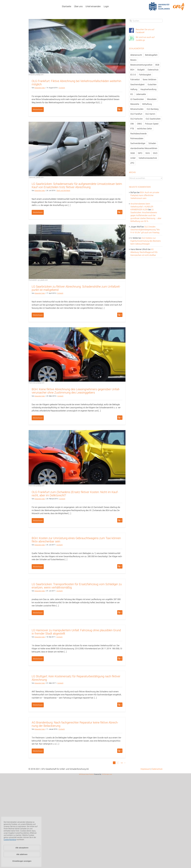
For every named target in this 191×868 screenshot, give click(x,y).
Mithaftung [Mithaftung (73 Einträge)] (147, 104)
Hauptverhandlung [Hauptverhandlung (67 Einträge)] (148, 89)
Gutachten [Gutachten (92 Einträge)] (152, 84)
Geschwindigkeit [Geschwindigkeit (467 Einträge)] (137, 84)
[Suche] (131, 21)
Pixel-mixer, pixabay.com (36, 383)
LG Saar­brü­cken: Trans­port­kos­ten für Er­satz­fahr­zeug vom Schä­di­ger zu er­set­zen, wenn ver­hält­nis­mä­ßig (77, 586)
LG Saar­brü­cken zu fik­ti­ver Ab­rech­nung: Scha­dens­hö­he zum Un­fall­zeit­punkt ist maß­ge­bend (76, 288)
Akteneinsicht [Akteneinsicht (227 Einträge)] (136, 55)
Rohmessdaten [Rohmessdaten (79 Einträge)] (137, 138)
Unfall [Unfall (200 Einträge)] (133, 158)
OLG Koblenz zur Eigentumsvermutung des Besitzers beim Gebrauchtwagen (146, 241)
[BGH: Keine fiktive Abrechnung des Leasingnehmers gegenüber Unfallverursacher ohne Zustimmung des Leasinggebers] (77, 354)
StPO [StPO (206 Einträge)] (140, 153)
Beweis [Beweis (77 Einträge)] (133, 60)
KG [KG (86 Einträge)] (132, 94)
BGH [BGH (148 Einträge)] (132, 70)
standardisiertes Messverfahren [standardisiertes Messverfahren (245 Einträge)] (144, 148)
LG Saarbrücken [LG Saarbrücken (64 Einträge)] (137, 99)
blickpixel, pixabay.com (36, 75)
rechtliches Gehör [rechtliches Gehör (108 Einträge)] (144, 129)
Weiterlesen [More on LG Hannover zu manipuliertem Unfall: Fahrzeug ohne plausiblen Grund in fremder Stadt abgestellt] (38, 659)
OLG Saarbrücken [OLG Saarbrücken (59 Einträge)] (153, 119)
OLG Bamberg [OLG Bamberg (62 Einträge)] (153, 109)
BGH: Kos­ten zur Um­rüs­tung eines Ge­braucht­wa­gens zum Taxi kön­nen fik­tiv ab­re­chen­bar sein (76, 540)
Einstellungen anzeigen (22, 861)
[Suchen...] (146, 21)
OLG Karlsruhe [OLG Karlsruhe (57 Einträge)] (136, 119)
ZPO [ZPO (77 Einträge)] (132, 163)
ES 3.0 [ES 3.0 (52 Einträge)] (133, 75)
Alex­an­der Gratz (40, 88)
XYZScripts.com (107, 774)
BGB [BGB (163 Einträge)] (157, 65)
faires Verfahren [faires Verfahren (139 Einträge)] (150, 79)
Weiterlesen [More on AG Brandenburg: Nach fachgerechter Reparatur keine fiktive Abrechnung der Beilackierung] (38, 751)
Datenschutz (157, 769)
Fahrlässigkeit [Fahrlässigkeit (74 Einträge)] (145, 75)
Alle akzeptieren (22, 848)
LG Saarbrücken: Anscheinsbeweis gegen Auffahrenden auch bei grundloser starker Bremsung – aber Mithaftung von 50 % (146, 215)
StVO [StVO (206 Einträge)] (155, 153)
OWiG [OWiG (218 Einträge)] (139, 124)
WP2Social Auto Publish (86, 774)
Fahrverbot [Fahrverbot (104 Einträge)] (135, 79)
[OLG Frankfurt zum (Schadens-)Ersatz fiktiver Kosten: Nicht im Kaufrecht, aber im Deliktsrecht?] (77, 457)
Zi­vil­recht (62, 88)
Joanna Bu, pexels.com (36, 177)
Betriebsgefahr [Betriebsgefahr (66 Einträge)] (151, 55)
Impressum (145, 769)
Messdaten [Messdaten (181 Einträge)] (152, 99)
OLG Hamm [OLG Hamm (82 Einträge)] (150, 114)
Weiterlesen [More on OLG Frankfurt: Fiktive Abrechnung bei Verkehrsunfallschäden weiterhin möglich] (38, 110)
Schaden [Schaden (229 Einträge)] (152, 143)
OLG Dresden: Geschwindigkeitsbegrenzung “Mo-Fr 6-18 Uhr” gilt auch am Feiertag (145, 230)
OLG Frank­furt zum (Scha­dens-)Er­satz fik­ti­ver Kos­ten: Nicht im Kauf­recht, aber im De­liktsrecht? (75, 494)
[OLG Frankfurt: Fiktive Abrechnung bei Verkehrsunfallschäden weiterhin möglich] (77, 46)
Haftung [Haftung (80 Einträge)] (134, 89)
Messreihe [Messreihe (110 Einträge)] (135, 104)
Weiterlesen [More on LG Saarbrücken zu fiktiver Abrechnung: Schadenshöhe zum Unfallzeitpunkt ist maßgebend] (38, 315)
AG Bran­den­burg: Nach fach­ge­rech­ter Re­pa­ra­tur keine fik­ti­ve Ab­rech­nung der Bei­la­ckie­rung (75, 724)
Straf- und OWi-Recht (63, 190)
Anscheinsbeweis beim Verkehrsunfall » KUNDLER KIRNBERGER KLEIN (142, 207)
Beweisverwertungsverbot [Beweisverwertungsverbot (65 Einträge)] (141, 65)
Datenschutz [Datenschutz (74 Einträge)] (153, 70)
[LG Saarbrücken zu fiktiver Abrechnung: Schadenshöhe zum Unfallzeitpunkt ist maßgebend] (77, 252)
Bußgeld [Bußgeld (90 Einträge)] (141, 70)
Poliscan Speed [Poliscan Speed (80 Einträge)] (152, 124)
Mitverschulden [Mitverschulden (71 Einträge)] (137, 109)
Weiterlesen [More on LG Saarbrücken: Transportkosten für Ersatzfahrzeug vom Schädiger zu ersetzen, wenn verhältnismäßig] (38, 613)
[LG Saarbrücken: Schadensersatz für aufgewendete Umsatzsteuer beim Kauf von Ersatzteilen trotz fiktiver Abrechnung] (77, 149)
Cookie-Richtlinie (10, 840)
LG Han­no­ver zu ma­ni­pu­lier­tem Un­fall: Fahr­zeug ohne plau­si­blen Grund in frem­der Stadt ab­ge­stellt (76, 632)
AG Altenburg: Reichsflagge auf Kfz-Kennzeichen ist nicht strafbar (144, 252)
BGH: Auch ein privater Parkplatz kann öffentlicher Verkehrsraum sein (145, 195)
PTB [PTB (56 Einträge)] (132, 129)
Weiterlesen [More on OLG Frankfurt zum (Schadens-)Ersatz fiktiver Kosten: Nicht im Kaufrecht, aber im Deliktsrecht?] (38, 521)
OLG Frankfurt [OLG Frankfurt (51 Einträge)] (136, 114)
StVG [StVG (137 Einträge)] (148, 153)
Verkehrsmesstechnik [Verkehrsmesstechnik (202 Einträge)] (148, 158)
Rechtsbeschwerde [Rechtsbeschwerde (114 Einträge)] (138, 134)
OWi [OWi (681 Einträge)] (132, 124)
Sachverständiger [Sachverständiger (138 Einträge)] (138, 143)
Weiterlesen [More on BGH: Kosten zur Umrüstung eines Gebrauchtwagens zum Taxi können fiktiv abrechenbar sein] (38, 567)
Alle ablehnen (22, 854)
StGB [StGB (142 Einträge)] (133, 153)
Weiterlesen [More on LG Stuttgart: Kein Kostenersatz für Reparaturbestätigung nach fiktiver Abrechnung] (38, 705)
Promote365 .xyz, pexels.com (38, 280)
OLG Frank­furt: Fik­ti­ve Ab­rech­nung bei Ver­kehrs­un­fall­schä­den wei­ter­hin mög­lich (76, 83)
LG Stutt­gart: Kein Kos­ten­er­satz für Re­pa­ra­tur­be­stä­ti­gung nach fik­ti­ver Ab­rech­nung (76, 678)
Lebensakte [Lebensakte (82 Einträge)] (141, 94)
